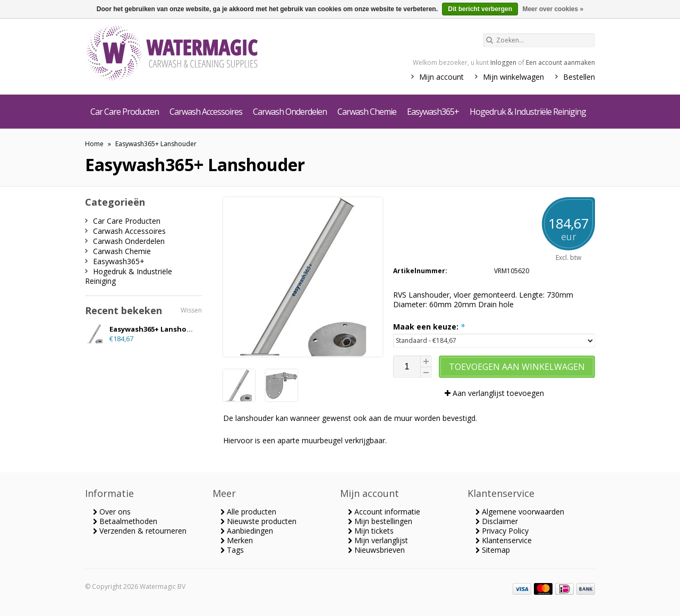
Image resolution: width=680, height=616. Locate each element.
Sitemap (493, 550)
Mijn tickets (371, 531)
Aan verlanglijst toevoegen (494, 393)
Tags (232, 550)
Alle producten (248, 512)
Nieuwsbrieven (376, 550)
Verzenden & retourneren (140, 531)
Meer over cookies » (553, 9)
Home (94, 144)
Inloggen (503, 62)
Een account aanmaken (560, 62)
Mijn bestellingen (380, 521)
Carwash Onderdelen (290, 112)
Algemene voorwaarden (520, 512)
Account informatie (384, 512)
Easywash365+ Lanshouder (156, 144)
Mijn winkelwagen (513, 77)
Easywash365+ (433, 112)
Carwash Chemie (367, 112)
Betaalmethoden (125, 521)
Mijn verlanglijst (378, 540)
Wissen (191, 310)
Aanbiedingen (247, 531)
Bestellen (579, 77)
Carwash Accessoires (206, 112)
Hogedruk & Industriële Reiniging (528, 112)
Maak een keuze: (429, 327)
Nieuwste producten (258, 521)
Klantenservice (504, 540)
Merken (237, 540)
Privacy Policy (502, 531)
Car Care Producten (125, 112)
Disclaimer (497, 521)
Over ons (112, 512)
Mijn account (441, 77)
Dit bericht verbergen (480, 9)
